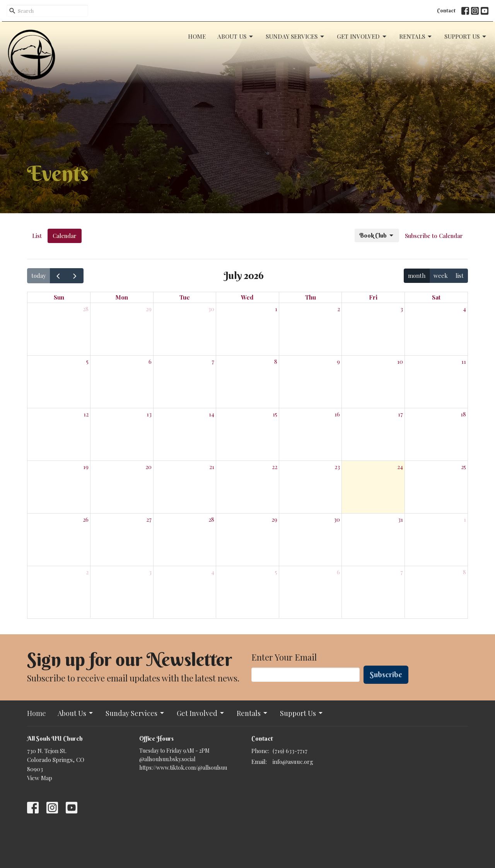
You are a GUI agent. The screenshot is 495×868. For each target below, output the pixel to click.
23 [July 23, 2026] (337, 467)
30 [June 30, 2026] (211, 309)
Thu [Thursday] (311, 297)
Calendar (65, 236)
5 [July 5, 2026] (87, 361)
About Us (236, 37)
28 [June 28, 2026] (86, 309)
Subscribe (386, 674)
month (417, 276)
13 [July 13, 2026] (149, 414)
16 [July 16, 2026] (337, 414)
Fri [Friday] (373, 297)
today (39, 276)
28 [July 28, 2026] (211, 519)
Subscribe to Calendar (434, 236)
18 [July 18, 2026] (463, 414)
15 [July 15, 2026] (275, 414)
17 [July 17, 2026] (400, 414)
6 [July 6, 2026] (150, 361)
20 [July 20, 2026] (148, 467)
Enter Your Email (284, 657)
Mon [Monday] (122, 297)
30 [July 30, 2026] (337, 519)
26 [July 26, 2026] (86, 519)
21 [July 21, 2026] (212, 467)
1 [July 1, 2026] (276, 309)
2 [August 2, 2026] (87, 572)
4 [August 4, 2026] (213, 572)
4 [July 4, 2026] (464, 309)
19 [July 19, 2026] (86, 467)
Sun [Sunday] (59, 297)
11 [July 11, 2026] (464, 361)
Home (197, 36)
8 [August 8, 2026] (464, 572)
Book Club (377, 236)
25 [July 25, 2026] (463, 467)
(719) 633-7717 (290, 751)
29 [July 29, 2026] (274, 519)
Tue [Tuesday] (185, 297)
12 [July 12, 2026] (86, 414)
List (37, 236)
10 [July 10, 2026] (400, 361)
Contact (446, 10)
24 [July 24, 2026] (400, 467)
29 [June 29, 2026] (149, 309)
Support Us (466, 37)
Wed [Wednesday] (247, 297)
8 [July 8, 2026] (276, 361)
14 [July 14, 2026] (212, 414)
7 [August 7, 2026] (402, 572)
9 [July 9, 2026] (338, 361)
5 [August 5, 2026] (276, 572)
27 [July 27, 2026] (149, 519)
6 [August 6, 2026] (338, 572)
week (441, 276)
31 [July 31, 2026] (400, 519)
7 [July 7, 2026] (213, 361)
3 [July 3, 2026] (402, 309)
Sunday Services (295, 37)
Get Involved (362, 37)
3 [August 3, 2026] (150, 572)
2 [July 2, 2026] (339, 309)
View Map (40, 778)
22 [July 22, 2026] (275, 467)
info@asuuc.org (293, 762)
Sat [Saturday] (436, 297)
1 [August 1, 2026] (465, 519)
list (460, 276)
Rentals (416, 37)
